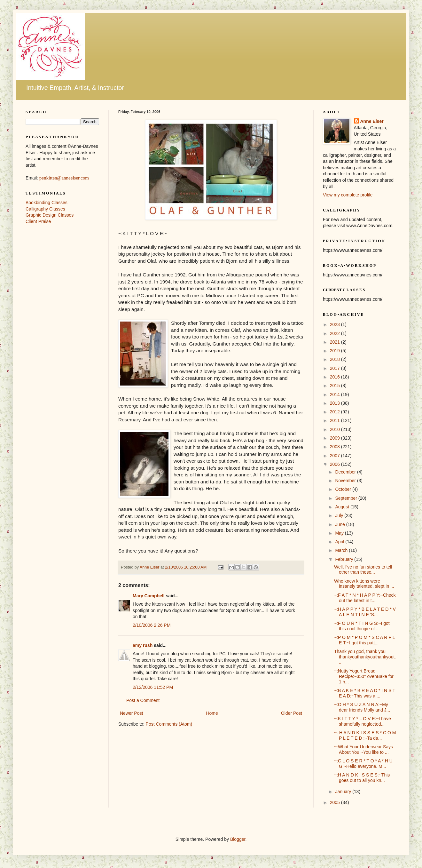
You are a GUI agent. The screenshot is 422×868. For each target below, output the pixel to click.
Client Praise (38, 221)
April (340, 542)
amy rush (143, 645)
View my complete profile (348, 195)
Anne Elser (372, 121)
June (340, 524)
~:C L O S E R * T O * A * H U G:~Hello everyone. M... (363, 764)
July (340, 515)
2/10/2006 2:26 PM (152, 625)
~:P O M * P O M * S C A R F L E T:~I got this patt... (364, 640)
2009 (336, 438)
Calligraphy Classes (45, 209)
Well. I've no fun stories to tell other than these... (363, 570)
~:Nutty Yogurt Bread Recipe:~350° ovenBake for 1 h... (364, 676)
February (345, 559)
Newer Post (131, 713)
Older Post (292, 713)
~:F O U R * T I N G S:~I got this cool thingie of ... (362, 626)
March (342, 550)
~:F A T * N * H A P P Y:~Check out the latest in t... (365, 598)
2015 (336, 386)
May (340, 533)
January (344, 792)
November (346, 481)
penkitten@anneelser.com (64, 178)
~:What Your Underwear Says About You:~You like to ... (363, 749)
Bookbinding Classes (47, 203)
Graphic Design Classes (50, 215)
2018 (336, 359)
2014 (336, 394)
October (344, 489)
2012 (336, 412)
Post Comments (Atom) (169, 724)
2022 (336, 333)
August (343, 507)
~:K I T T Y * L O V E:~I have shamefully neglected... (363, 721)
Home (212, 713)
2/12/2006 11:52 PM (153, 687)
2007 (336, 456)
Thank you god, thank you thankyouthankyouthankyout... (365, 657)
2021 (336, 342)
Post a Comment (143, 700)
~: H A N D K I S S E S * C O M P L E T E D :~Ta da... (365, 735)
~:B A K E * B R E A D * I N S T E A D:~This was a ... (365, 693)
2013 (336, 403)
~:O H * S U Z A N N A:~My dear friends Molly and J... (362, 707)
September (347, 498)
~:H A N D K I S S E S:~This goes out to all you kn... (362, 778)
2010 (336, 429)
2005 (336, 802)
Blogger (238, 839)
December (346, 472)
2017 (336, 368)
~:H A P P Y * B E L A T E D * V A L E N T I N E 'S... (365, 612)
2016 (336, 377)
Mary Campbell (149, 596)
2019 (336, 351)
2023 (336, 324)
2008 (336, 447)
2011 (336, 420)
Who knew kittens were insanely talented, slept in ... (364, 584)
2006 (336, 464)
